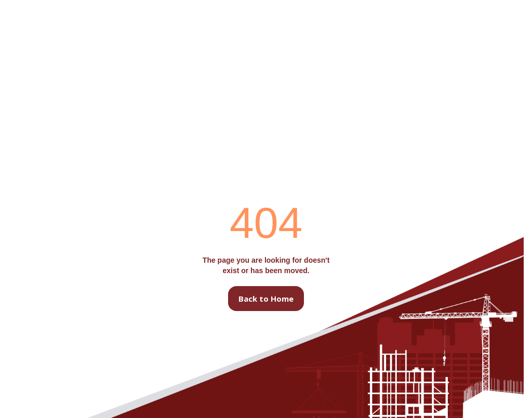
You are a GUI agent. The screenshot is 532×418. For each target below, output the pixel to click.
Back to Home (266, 299)
